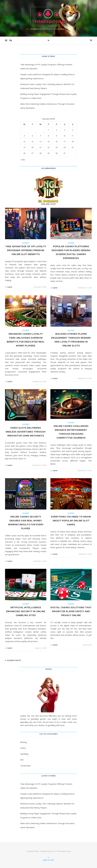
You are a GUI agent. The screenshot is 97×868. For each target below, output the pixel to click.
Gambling (24, 754)
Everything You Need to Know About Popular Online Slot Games (71, 521)
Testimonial (25, 766)
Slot (22, 760)
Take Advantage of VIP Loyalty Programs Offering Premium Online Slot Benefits (26, 250)
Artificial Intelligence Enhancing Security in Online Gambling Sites (26, 611)
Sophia (10, 287)
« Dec (23, 160)
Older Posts (13, 660)
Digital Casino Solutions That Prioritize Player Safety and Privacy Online (71, 611)
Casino (26, 243)
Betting (23, 742)
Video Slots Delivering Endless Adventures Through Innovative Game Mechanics (26, 432)
